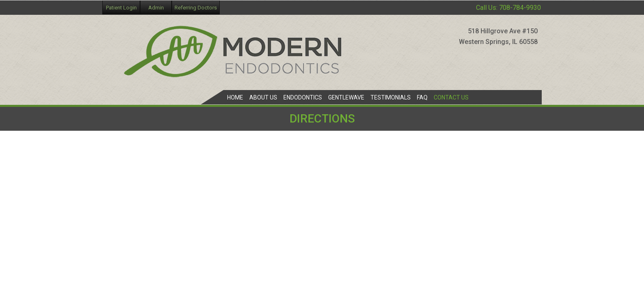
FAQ (422, 97)
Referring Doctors (196, 8)
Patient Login (121, 8)
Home (235, 97)
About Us (263, 97)
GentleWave (346, 97)
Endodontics (303, 97)
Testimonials (391, 97)
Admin (156, 8)
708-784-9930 (520, 8)
